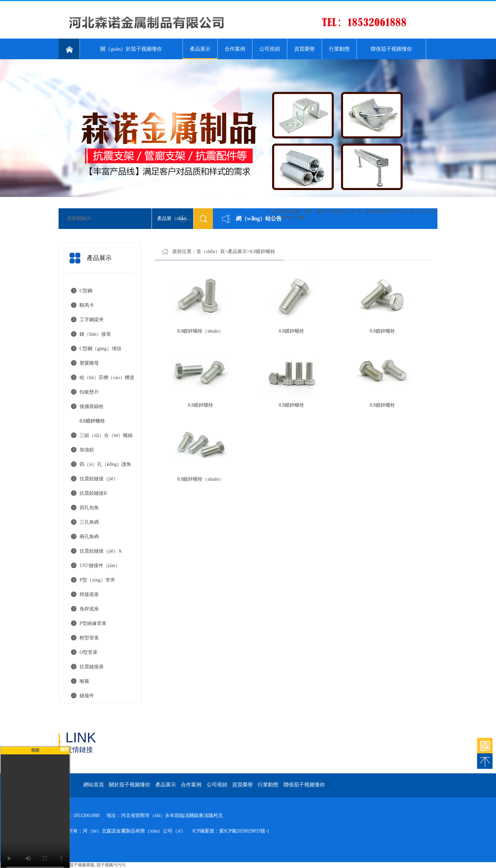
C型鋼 (86, 291)
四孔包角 (89, 508)
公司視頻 (270, 49)
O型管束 (89, 652)
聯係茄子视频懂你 (391, 49)
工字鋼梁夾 (92, 320)
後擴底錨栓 (92, 406)
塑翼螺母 (89, 363)
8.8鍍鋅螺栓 (92, 421)
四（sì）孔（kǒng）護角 (105, 464)
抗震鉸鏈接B (93, 493)
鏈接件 (87, 696)
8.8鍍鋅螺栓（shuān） (200, 331)
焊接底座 (89, 594)
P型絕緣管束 (93, 623)
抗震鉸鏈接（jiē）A (101, 551)
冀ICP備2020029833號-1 (244, 831)
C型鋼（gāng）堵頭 (100, 349)
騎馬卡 (87, 305)
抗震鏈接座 (92, 667)
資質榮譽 (304, 49)
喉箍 (84, 681)
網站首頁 (94, 785)
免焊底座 (89, 609)
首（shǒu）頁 (211, 252)
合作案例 (235, 49)
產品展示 (200, 53)
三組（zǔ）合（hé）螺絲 (106, 435)
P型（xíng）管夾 (97, 580)
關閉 (64, 750)
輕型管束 (89, 638)
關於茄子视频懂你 (130, 785)
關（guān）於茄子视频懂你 (131, 49)
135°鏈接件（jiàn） (100, 566)
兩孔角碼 (89, 537)
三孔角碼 (89, 522)
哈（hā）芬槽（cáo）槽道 (107, 378)
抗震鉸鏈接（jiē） (99, 479)
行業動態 (339, 49)
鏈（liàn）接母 (95, 334)
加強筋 (87, 450)
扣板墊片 (89, 392)
